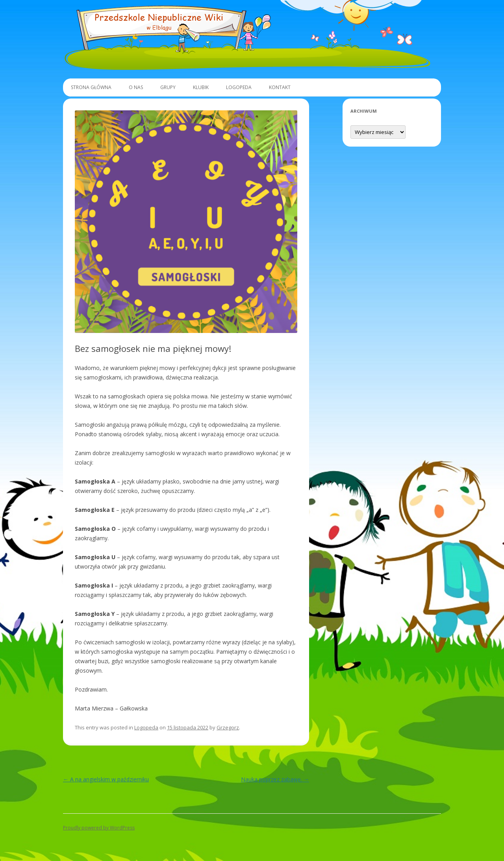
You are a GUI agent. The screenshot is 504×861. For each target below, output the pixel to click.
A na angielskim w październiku (106, 779)
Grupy (168, 87)
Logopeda (239, 87)
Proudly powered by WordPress (99, 828)
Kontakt (280, 87)
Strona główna (91, 87)
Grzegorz (228, 727)
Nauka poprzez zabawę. (275, 779)
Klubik (201, 87)
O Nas (136, 87)
